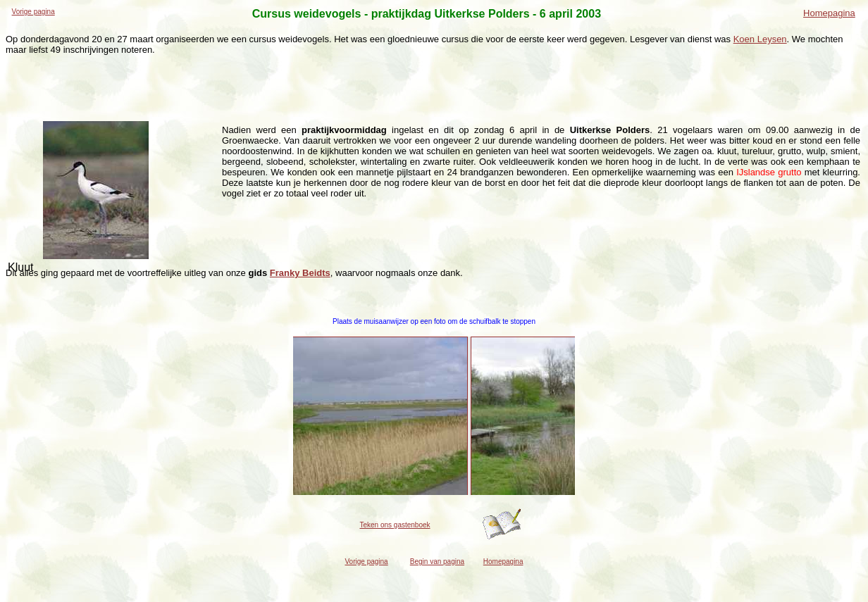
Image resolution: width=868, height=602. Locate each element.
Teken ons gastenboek (395, 525)
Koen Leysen (760, 39)
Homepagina (829, 13)
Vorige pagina (33, 12)
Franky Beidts (300, 273)
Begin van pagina (437, 562)
